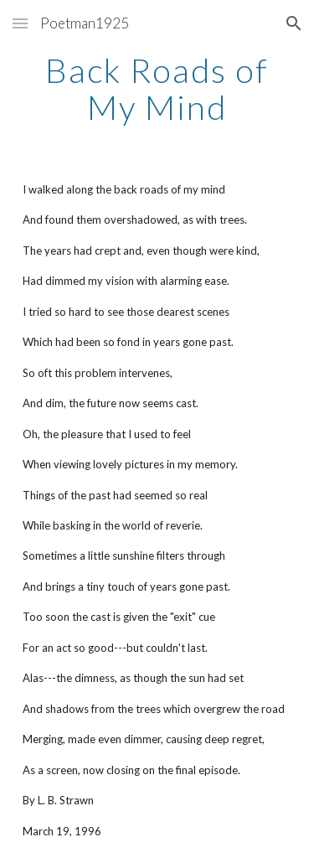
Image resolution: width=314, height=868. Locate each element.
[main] (157, 89)
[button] (20, 23)
